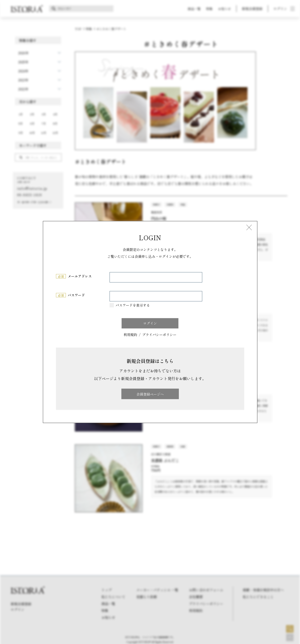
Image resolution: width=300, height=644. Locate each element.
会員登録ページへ (150, 394)
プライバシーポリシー (159, 335)
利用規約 (130, 335)
